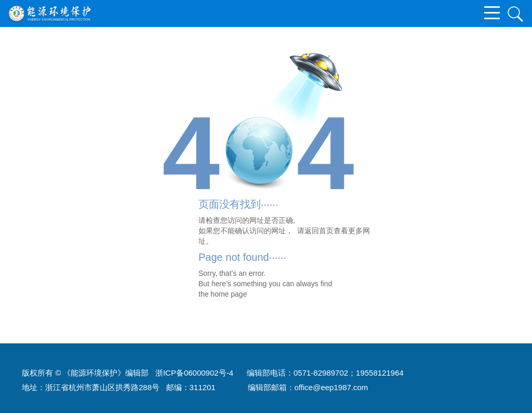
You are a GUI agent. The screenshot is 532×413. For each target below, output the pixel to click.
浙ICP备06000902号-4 (194, 373)
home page (229, 294)
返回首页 (319, 231)
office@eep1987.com (331, 387)
